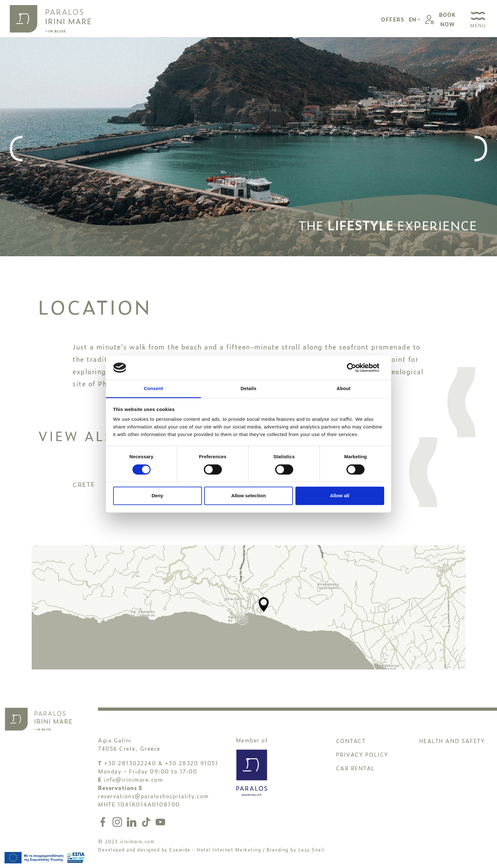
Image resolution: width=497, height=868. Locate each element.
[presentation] (16, 149)
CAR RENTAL (355, 764)
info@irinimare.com (133, 776)
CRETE (104, 502)
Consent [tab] (154, 389)
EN (413, 19)
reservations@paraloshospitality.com (153, 792)
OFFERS (393, 19)
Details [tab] (248, 389)
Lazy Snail (311, 846)
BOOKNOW (447, 19)
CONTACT (351, 737)
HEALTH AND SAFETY (452, 737)
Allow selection (248, 496)
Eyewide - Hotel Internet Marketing (215, 846)
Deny (157, 496)
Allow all (340, 496)
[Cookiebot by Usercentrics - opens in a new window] (356, 368)
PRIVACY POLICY (362, 751)
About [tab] (344, 389)
